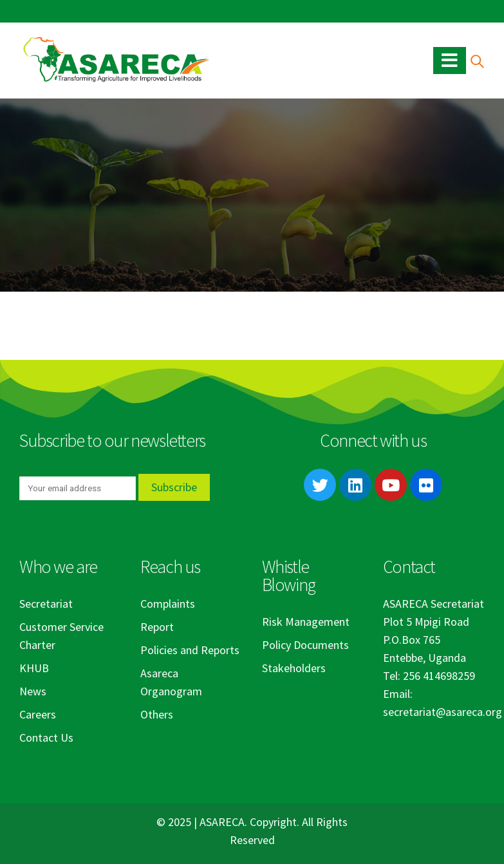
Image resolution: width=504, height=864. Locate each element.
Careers (38, 714)
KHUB (34, 668)
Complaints (168, 604)
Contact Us (46, 737)
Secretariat (46, 604)
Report (157, 627)
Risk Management (306, 622)
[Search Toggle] (477, 61)
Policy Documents (305, 645)
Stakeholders (294, 668)
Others (157, 714)
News (33, 691)
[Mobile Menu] (450, 61)
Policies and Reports (190, 650)
